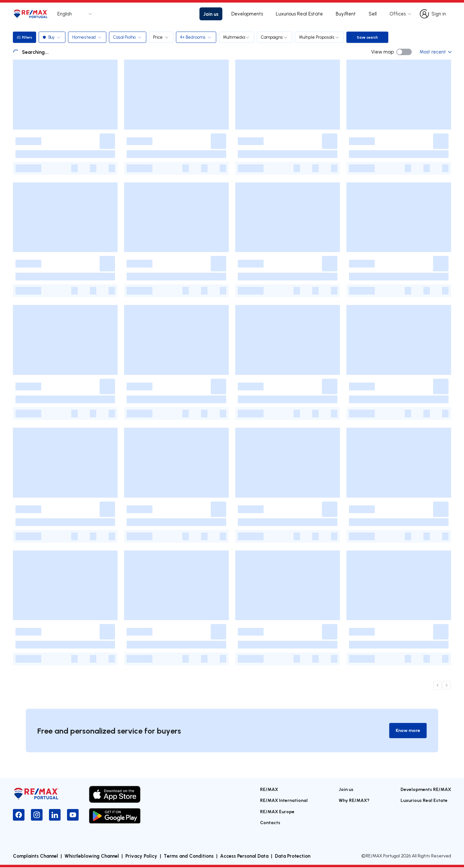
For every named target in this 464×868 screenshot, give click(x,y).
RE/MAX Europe (277, 812)
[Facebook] (19, 815)
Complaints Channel (35, 856)
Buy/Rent (346, 14)
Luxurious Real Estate (299, 14)
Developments (247, 14)
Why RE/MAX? (354, 801)
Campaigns (276, 37)
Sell (373, 14)
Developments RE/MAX (426, 790)
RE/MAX (269, 790)
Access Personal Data (244, 856)
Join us (211, 14)
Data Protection (293, 856)
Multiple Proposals (321, 37)
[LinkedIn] (55, 815)
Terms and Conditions (189, 856)
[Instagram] (37, 815)
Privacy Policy (141, 856)
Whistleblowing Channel (92, 856)
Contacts (270, 823)
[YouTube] (73, 815)
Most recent (435, 52)
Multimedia (238, 37)
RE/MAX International (284, 801)
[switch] (404, 52)
